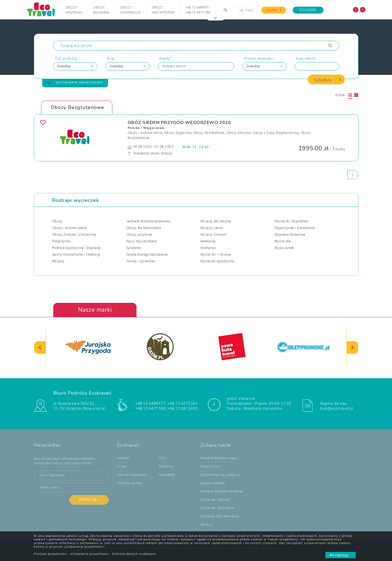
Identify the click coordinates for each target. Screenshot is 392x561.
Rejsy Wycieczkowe (141, 241)
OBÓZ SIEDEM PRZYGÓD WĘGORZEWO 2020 (179, 123)
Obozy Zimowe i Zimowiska (74, 235)
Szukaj (274, 10)
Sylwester (134, 248)
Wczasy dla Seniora (216, 221)
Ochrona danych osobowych (134, 554)
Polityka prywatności (51, 554)
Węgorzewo (154, 128)
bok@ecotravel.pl (337, 408)
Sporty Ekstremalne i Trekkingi (76, 255)
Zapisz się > (89, 500)
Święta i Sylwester (141, 261)
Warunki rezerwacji (132, 475)
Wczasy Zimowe (213, 235)
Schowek (308, 10)
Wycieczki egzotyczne (217, 261)
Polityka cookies (130, 483)
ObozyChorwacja (131, 10)
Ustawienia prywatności (90, 554)
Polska (134, 128)
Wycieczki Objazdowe (291, 221)
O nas (122, 466)
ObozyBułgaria (101, 10)
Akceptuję (341, 555)
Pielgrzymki (61, 241)
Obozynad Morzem (163, 10)
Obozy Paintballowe (209, 133)
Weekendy (208, 241)
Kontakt (123, 458)
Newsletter (167, 475)
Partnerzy (166, 466)
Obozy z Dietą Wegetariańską (276, 133)
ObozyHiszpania (74, 10)
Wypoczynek (284, 248)
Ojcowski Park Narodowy (220, 516)
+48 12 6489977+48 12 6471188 (198, 10)
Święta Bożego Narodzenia (147, 255)
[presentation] (40, 348)
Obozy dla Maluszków (144, 228)
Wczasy (58, 261)
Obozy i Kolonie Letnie (145, 133)
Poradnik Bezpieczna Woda (222, 491)
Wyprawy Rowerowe (290, 235)
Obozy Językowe (139, 235)
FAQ (162, 458)
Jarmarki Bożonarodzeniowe (148, 221)
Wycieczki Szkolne (215, 500)
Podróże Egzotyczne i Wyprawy (77, 248)
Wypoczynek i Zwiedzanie (295, 228)
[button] (216, 18)
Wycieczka (283, 241)
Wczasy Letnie (212, 228)
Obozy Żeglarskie (178, 133)
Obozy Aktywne (239, 133)
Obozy (57, 221)
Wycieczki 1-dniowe (216, 255)
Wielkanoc (208, 248)
